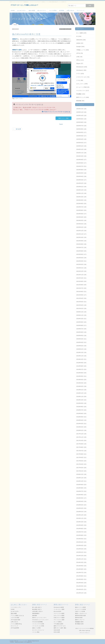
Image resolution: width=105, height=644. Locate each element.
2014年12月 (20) (81, 556)
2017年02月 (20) (81, 468)
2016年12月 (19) (81, 474)
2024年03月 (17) (81, 180)
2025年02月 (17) (81, 143)
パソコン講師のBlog (16, 624)
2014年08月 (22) (81, 569)
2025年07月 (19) (81, 126)
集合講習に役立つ (37, 609)
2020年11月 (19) (81, 315)
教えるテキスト (42, 11)
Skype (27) (80, 63)
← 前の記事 (17, 129)
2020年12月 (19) (81, 312)
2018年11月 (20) (81, 397)
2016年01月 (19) (81, 512)
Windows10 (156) (82, 67)
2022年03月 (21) (81, 261)
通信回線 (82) (80, 101)
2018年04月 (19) (81, 420)
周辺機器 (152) (81, 94)
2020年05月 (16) (81, 336)
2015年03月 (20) (81, 545)
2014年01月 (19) (81, 593)
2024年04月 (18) (81, 176)
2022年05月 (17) (81, 254)
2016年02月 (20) (81, 508)
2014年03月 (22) (81, 586)
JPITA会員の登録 (16, 620)
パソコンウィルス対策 (38, 626)
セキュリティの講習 (59, 616)
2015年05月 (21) (81, 539)
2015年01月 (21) (81, 552)
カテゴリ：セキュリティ (65, 29)
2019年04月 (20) (81, 380)
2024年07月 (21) (81, 166)
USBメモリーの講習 (59, 618)
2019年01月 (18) (81, 390)
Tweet (61, 124)
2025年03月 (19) (81, 139)
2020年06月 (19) (81, 332)
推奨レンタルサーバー (81, 613)
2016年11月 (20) (81, 478)
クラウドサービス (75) (83, 77)
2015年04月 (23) (81, 542)
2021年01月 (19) (81, 308)
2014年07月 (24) (81, 572)
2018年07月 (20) (81, 410)
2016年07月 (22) (81, 491)
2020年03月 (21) (81, 342)
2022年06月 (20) (81, 251)
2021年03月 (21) (81, 302)
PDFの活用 (57, 632)
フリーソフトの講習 (59, 613)
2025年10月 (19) (81, 115)
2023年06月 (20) (81, 210)
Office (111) (80, 60)
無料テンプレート (80, 620)
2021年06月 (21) (81, 292)
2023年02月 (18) (81, 224)
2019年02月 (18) (81, 386)
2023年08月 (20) (81, 204)
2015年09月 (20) (81, 525)
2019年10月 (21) (81, 359)
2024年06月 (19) (81, 170)
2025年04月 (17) (81, 136)
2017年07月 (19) (81, 451)
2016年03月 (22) (81, 505)
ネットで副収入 (58, 622)
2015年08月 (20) (81, 529)
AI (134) (79, 36)
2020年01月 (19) (81, 349)
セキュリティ (19, 98)
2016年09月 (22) (81, 485)
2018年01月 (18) (81, 430)
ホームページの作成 (80, 609)
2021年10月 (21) (81, 278)
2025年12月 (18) (81, 109)
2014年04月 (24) (81, 583)
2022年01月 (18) (81, 268)
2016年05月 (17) (81, 498)
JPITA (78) (80, 53)
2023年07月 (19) (81, 207)
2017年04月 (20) (81, 461)
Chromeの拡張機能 (38, 622)
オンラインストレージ (38, 630)
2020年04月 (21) (81, 339)
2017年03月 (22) (81, 464)
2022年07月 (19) (81, 247)
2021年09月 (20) (81, 281)
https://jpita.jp (86, 630)
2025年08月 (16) (81, 122)
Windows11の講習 (59, 607)
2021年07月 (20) (81, 288)
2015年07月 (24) (81, 532)
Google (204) (80, 47)
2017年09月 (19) (81, 444)
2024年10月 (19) (81, 156)
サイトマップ (81, 11)
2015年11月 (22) (81, 518)
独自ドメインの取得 (80, 607)
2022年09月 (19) (81, 241)
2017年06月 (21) (81, 454)
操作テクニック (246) (83, 97)
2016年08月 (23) (81, 488)
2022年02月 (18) (81, 264)
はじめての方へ (22, 11)
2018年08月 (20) (81, 407)
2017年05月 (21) (81, 457)
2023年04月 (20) (81, 217)
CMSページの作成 (80, 611)
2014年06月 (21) (81, 576)
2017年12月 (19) (81, 434)
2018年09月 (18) (81, 403)
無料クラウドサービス (60, 626)
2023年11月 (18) (81, 193)
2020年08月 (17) (81, 325)
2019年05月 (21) (81, 376)
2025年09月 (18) (81, 119)
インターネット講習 (59, 609)
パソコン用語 (36, 632)
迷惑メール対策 (36, 628)
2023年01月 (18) (81, 227)
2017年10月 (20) (81, 440)
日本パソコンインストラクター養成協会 (24, 641)
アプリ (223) (80, 74)
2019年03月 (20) (81, 383)
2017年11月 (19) (81, 437)
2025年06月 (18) (81, 129)
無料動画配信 (36, 613)
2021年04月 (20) (81, 298)
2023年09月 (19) (81, 200)
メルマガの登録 (15, 618)
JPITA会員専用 (15, 628)
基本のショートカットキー (39, 618)
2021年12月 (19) (81, 271)
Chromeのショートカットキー (40, 620)
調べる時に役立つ (37, 607)
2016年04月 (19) (81, 501)
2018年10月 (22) (81, 400)
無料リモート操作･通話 (60, 628)
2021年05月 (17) (81, 295)
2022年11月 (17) (81, 234)
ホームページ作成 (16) (83, 87)
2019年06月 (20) (81, 373)
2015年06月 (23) (81, 535)
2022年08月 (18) (81, 244)
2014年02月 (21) (81, 589)
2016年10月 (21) (81, 481)
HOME (13, 11)
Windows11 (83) (81, 70)
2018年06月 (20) (81, 413)
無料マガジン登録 (63, 118)
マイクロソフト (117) (83, 90)
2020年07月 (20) (81, 329)
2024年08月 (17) (81, 163)
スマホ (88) (80, 80)
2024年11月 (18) (81, 153)
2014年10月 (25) (81, 562)
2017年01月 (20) (81, 471)
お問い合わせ (70, 11)
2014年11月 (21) (81, 559)
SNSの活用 (57, 630)
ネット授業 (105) (81, 33)
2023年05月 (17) (81, 214)
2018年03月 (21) (81, 424)
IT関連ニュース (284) (83, 50)
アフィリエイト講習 (59, 620)
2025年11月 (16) (81, 112)
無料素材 (35, 616)
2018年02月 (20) (81, 427)
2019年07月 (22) (81, 369)
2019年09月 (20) (81, 363)
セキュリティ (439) (82, 84)
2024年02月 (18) (81, 183)
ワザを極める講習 (58, 624)
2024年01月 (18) (81, 187)
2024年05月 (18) (81, 173)
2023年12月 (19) (81, 190)
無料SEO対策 (79, 618)
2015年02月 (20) (81, 549)
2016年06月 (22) (81, 495)
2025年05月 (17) (81, 132)
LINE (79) (79, 57)
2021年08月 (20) (81, 285)
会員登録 (62, 11)
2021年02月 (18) (81, 305)
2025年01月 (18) (81, 146)
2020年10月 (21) (81, 319)
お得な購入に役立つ (38, 611)
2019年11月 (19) (81, 356)
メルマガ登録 (53, 11)
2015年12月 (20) (81, 515)
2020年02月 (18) (81, 346)
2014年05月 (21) (81, 579)
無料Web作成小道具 (81, 616)
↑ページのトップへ (16, 607)
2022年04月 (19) (81, 258)
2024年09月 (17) (81, 160)
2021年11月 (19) (81, 275)
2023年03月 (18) (81, 220)
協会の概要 (32, 11)
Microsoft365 (57, 611)
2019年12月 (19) (81, 352)
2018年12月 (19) (81, 393)
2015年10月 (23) (81, 522)
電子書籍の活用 (79, 624)
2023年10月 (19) (81, 197)
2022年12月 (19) (81, 231)
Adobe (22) (80, 43)
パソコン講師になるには (17, 616)
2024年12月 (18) (81, 149)
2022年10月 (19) (81, 237)
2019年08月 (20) (81, 366)
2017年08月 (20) (81, 447)
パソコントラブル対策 (38, 624)
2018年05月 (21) (81, 417)
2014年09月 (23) (81, 566)
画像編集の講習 (79, 622)
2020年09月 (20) (81, 322)
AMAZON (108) (81, 40)
